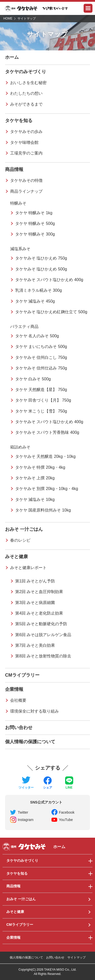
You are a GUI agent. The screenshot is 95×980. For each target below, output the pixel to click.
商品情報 (14, 169)
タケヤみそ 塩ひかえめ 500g (41, 269)
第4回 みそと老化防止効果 (39, 613)
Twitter (23, 812)
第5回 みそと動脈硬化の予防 (41, 624)
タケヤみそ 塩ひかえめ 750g (41, 258)
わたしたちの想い (26, 93)
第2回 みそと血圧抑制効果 (39, 592)
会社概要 (18, 700)
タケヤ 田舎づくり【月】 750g (43, 400)
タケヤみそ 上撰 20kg (35, 478)
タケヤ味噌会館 (24, 142)
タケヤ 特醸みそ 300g (35, 234)
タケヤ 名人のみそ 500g (37, 336)
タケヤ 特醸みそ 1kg (34, 213)
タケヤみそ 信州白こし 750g (41, 357)
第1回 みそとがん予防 (35, 581)
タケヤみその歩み (26, 132)
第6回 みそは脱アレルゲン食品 (43, 635)
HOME (8, 18)
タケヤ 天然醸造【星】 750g (41, 390)
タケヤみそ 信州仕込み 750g (41, 368)
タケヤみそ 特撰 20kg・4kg (40, 467)
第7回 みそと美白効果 (35, 645)
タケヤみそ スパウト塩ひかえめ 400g (49, 280)
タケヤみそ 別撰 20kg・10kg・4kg (47, 489)
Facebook (67, 812)
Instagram (26, 820)
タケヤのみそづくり (26, 72)
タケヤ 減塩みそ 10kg (35, 499)
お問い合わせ (19, 728)
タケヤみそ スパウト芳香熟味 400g (47, 432)
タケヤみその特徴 (26, 180)
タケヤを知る (19, 121)
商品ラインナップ (26, 191)
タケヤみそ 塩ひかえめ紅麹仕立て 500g (51, 312)
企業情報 (14, 689)
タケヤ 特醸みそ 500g (35, 223)
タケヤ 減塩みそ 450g (35, 301)
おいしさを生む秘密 (28, 83)
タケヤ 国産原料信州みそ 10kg (43, 510)
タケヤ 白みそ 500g (33, 379)
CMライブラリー (22, 675)
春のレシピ (20, 540)
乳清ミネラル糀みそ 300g (39, 290)
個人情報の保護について (30, 742)
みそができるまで (26, 104)
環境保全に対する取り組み (34, 711)
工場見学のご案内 (26, 153)
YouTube (66, 820)
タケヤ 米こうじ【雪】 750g (41, 411)
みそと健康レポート (28, 568)
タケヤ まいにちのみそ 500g (41, 347)
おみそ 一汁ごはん (24, 529)
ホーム (12, 57)
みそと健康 (16, 557)
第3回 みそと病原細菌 (35, 603)
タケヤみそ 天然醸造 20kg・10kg (45, 456)
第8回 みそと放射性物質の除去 (43, 656)
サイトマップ (77, 957)
